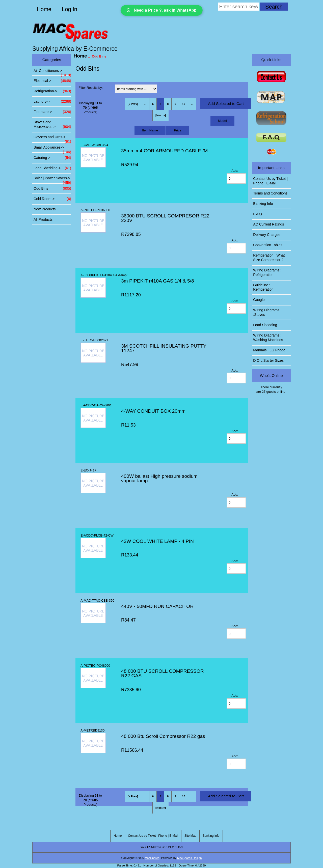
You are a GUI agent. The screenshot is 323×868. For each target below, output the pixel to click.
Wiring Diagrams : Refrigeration (267, 272)
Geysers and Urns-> (52, 138)
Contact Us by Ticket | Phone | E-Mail (270, 181)
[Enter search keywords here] (238, 7)
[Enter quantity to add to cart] (236, 178)
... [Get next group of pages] (192, 104)
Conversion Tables (268, 245)
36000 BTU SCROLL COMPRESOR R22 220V (165, 218)
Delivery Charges (267, 235)
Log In (69, 9)
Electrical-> (52, 81)
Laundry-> (52, 102)
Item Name (150, 130)
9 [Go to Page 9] (175, 104)
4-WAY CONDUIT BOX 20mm (153, 411)
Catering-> (52, 158)
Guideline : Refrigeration (263, 287)
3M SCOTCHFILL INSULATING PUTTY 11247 (164, 348)
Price (178, 130)
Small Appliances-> (52, 149)
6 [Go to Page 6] (153, 104)
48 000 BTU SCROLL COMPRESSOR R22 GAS (163, 673)
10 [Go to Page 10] (183, 104)
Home (44, 9)
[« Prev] (133, 104)
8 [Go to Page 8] (168, 104)
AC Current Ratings (268, 224)
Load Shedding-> (52, 168)
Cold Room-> (52, 199)
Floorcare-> (52, 112)
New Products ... (47, 209)
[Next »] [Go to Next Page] (161, 115)
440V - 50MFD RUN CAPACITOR (157, 606)
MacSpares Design (189, 858)
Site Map (190, 836)
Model (222, 121)
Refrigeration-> (52, 91)
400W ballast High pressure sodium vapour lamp (159, 478)
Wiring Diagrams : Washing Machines (268, 338)
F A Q (258, 214)
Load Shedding (265, 325)
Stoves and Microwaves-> (52, 125)
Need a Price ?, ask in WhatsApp (162, 10)
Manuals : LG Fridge (269, 350)
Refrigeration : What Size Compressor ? (269, 258)
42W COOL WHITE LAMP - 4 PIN (157, 541)
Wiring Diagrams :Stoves (266, 312)
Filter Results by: (91, 88)
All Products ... (45, 219)
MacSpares (152, 858)
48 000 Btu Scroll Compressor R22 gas (163, 736)
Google (259, 300)
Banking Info (263, 204)
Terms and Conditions (270, 193)
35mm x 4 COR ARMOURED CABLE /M (164, 151)
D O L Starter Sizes (268, 360)
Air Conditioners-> (52, 72)
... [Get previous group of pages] (145, 104)
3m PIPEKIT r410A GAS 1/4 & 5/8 (158, 281)
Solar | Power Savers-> (52, 180)
